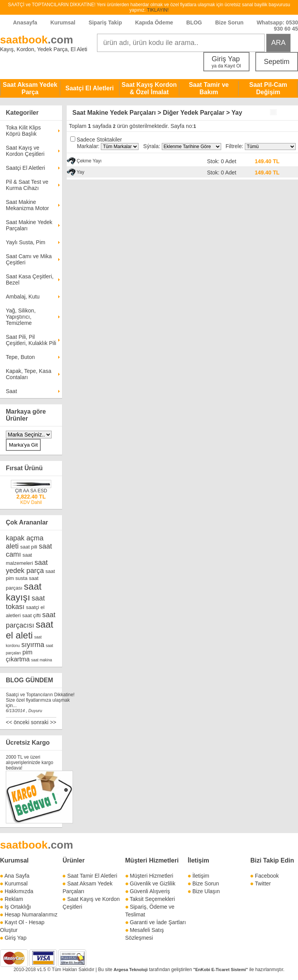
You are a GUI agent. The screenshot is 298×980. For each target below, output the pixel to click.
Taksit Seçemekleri (152, 899)
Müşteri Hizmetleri (151, 876)
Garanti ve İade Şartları (158, 922)
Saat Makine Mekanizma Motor (27, 205)
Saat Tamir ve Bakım (209, 88)
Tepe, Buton (20, 357)
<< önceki (18, 722)
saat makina (42, 660)
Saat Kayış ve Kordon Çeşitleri (25, 151)
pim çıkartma (19, 656)
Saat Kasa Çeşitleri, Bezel (30, 280)
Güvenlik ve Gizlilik (152, 883)
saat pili (29, 547)
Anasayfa (25, 22)
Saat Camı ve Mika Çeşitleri (29, 259)
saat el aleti (29, 630)
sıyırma (33, 645)
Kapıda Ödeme (154, 22)
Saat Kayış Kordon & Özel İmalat (149, 88)
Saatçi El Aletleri (89, 88)
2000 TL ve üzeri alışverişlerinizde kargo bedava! (29, 763)
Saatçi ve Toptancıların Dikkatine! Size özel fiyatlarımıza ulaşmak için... (40, 700)
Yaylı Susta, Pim (26, 242)
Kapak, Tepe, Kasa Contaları (29, 374)
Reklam (14, 899)
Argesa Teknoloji (131, 970)
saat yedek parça (27, 567)
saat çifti (31, 615)
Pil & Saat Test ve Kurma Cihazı (27, 185)
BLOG (194, 22)
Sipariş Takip (106, 22)
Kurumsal (63, 22)
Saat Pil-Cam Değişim (268, 88)
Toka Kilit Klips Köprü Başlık (23, 131)
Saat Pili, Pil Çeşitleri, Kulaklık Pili (31, 340)
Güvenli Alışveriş (150, 891)
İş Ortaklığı (18, 907)
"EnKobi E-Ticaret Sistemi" (221, 970)
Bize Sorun (229, 22)
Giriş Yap (226, 62)
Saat (11, 391)
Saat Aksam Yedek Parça (30, 88)
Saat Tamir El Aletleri (92, 876)
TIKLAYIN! (158, 10)
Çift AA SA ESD (31, 491)
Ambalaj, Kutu (23, 297)
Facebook (267, 876)
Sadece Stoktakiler (99, 140)
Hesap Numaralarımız (31, 914)
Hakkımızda (19, 891)
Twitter (263, 883)
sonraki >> (44, 722)
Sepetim (277, 62)
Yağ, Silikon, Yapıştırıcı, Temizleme (21, 317)
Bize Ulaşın (206, 891)
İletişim (198, 860)
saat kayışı (24, 592)
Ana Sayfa (17, 876)
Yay (81, 172)
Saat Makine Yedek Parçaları (29, 225)
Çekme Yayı (89, 161)
